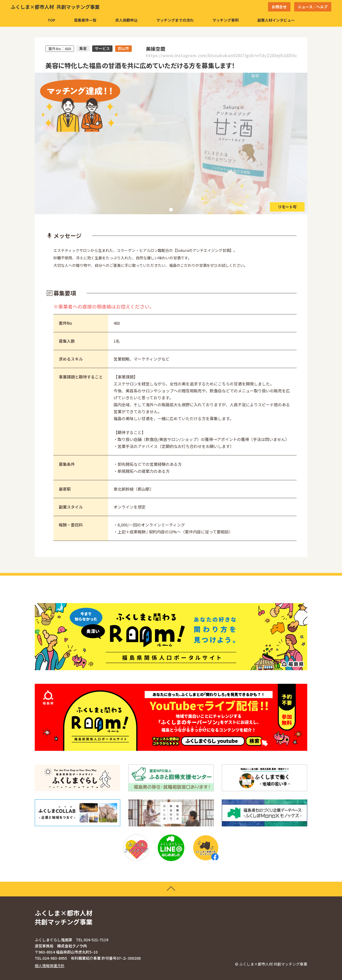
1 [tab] (171, 210)
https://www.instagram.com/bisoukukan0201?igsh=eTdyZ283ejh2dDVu (221, 55)
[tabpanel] (171, 143)
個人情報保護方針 (50, 966)
